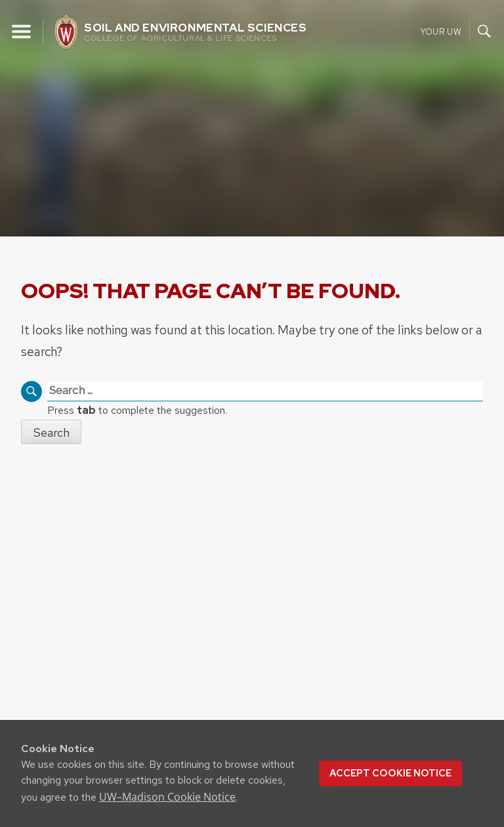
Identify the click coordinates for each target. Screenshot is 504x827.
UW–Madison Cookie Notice (167, 797)
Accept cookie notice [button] (390, 773)
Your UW (441, 31)
